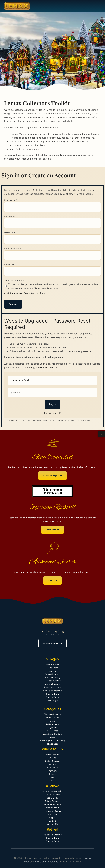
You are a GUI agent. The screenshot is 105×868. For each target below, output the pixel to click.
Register (13, 304)
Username (10, 232)
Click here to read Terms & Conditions (24, 293)
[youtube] (63, 632)
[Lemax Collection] (17, 3)
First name (11, 200)
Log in (52, 404)
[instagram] (49, 632)
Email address (13, 248)
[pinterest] (56, 632)
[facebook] (42, 632)
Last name (11, 216)
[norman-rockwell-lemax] (52, 486)
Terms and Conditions (46, 862)
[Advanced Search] (102, 434)
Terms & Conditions (16, 280)
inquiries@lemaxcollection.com (41, 367)
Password (10, 264)
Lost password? (52, 413)
